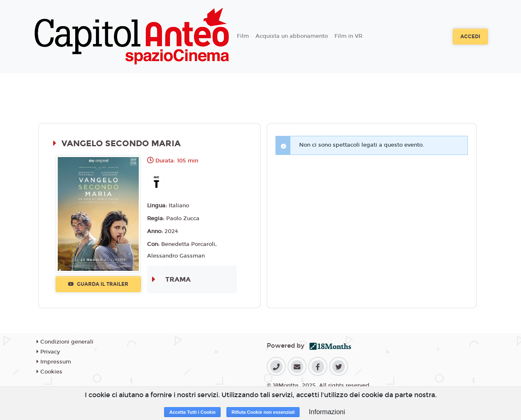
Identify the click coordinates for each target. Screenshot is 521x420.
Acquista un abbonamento (292, 36)
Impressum (54, 362)
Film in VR (348, 36)
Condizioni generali (65, 342)
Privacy (48, 352)
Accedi (470, 37)
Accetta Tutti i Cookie (192, 412)
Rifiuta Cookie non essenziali (263, 412)
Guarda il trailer (98, 284)
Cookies (49, 372)
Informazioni (327, 412)
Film (243, 36)
